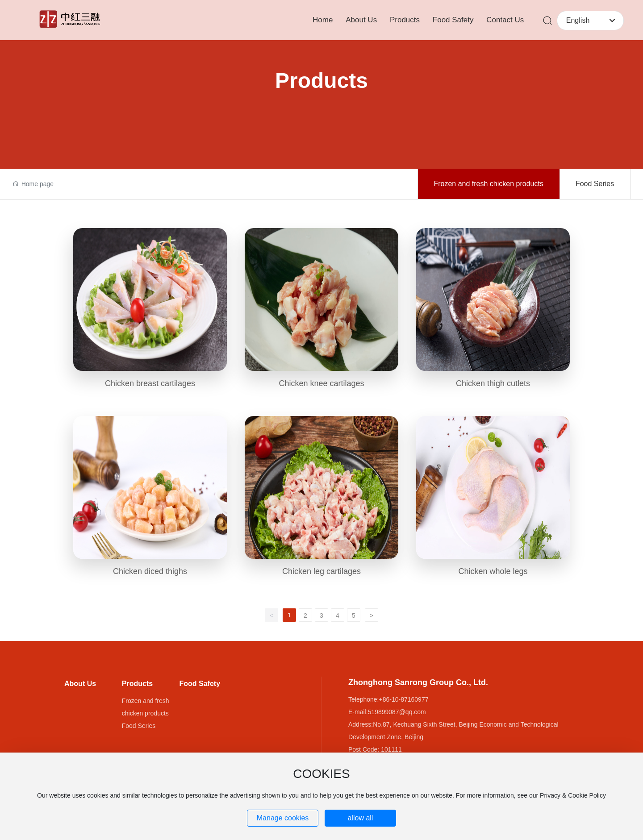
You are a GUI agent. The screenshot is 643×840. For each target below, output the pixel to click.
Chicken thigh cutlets (493, 383)
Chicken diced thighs (150, 571)
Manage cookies (283, 818)
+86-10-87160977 (404, 699)
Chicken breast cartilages (150, 383)
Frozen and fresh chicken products (488, 184)
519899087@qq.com (397, 712)
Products (321, 81)
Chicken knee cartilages (321, 383)
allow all (360, 818)
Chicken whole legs (493, 571)
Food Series (595, 184)
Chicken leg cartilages (321, 571)
